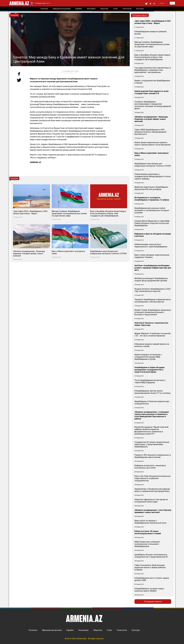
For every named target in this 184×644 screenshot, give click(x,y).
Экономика (83, 630)
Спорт (109, 630)
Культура (136, 630)
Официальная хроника (52, 630)
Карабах (70, 630)
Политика (33, 630)
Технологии (122, 630)
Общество (98, 630)
